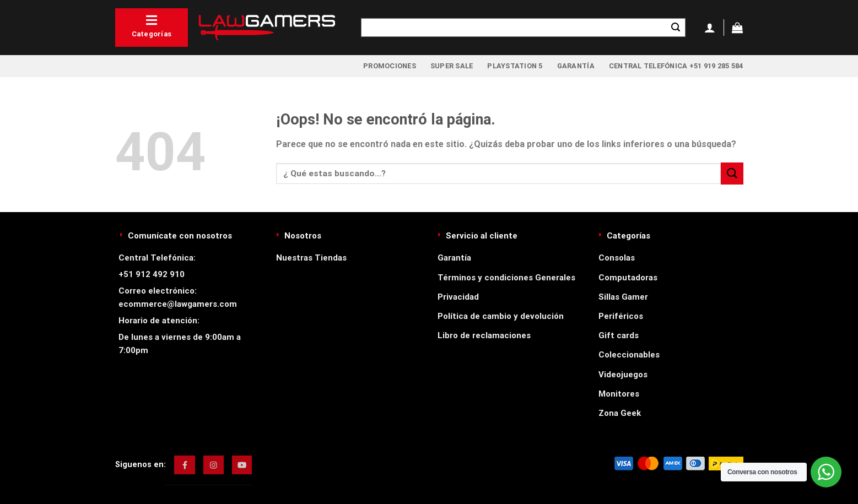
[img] (185, 465)
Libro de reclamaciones (484, 335)
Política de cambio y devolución (501, 316)
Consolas (617, 258)
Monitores (619, 394)
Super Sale (452, 66)
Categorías (152, 26)
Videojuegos (623, 375)
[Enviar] (676, 28)
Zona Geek (620, 413)
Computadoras (628, 278)
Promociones (390, 66)
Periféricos (621, 316)
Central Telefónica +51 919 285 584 (676, 66)
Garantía (576, 66)
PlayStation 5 (515, 66)
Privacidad (458, 297)
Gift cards (619, 335)
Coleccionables (629, 355)
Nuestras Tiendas (311, 258)
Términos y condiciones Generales (506, 278)
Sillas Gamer (623, 297)
